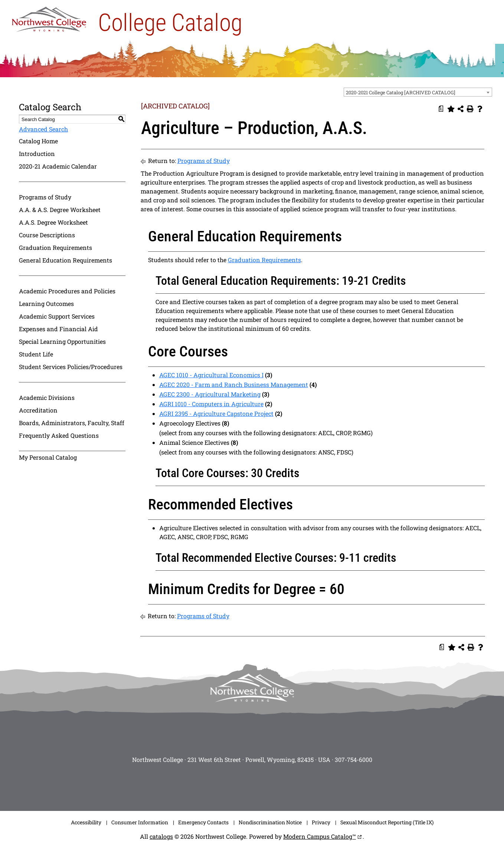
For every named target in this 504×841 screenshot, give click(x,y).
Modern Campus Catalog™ (320, 836)
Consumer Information (140, 822)
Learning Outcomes (46, 304)
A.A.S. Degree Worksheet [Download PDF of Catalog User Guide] (53, 222)
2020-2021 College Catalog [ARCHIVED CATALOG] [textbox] (401, 92)
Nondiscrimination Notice (270, 822)
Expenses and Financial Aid (58, 329)
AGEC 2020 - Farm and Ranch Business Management (234, 384)
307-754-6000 (354, 759)
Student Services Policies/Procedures (71, 367)
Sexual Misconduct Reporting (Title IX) (387, 822)
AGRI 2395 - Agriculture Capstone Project (216, 413)
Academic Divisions (47, 397)
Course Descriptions (47, 235)
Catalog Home (38, 141)
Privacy (321, 822)
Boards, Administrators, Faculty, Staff (72, 423)
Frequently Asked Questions (59, 435)
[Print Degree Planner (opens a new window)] (441, 109)
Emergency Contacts (203, 822)
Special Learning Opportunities (62, 341)
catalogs (161, 836)
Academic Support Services (57, 316)
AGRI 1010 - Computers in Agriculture (211, 404)
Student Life (36, 354)
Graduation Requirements (55, 247)
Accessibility (86, 822)
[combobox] (418, 92)
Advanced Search (43, 129)
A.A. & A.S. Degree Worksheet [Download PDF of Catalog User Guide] (60, 210)
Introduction (37, 154)
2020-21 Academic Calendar (58, 166)
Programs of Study (45, 197)
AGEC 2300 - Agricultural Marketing (210, 394)
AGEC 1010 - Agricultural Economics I (211, 375)
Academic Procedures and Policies (67, 291)
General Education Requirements (66, 260)
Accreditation (38, 410)
